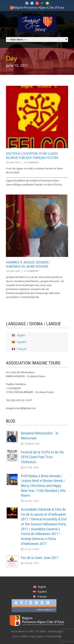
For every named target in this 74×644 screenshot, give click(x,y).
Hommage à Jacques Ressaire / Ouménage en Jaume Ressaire (28, 264)
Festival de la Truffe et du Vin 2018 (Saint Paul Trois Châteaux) (42, 457)
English (21, 335)
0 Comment (32, 163)
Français (22, 349)
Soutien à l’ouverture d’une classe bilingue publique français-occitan (32, 156)
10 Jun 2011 (13, 163)
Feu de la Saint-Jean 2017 (40, 558)
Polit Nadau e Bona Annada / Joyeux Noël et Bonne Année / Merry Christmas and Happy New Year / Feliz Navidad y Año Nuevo (43, 486)
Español (22, 342)
